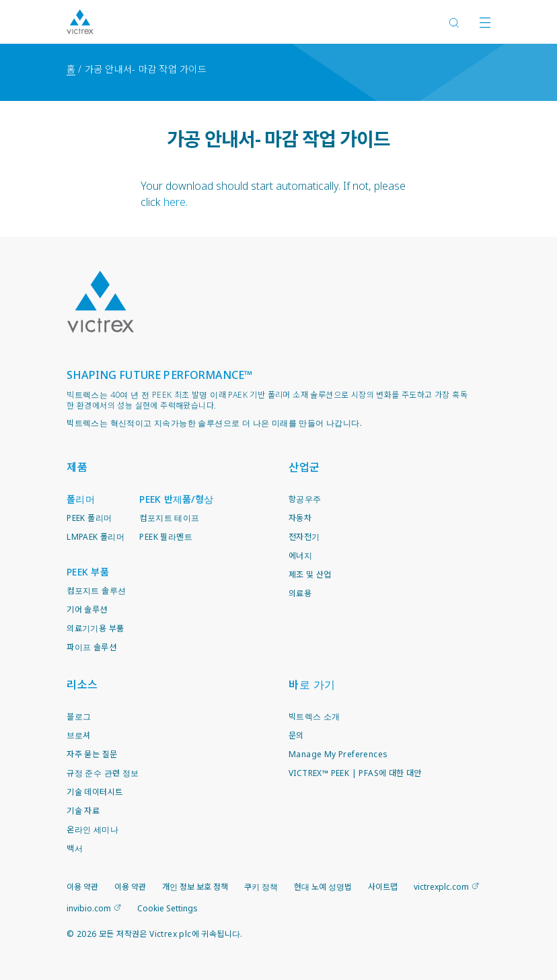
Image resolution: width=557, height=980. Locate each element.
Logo (100, 302)
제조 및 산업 (310, 574)
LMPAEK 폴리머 (96, 537)
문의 (296, 735)
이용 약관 (82, 887)
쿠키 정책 (261, 887)
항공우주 (305, 499)
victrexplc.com (441, 887)
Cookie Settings (168, 909)
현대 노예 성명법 (323, 887)
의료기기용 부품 (95, 628)
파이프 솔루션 (91, 647)
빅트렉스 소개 (314, 716)
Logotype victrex (80, 22)
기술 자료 (83, 811)
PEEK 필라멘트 (166, 537)
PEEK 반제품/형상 (176, 499)
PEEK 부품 (88, 572)
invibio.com (89, 908)
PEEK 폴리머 (89, 518)
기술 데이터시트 (95, 792)
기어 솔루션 (87, 609)
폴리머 (81, 499)
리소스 (82, 685)
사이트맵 (383, 887)
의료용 (300, 593)
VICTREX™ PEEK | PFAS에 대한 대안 (355, 773)
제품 (77, 467)
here (175, 202)
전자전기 (304, 537)
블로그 (79, 716)
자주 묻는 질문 (92, 754)
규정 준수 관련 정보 (103, 773)
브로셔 (78, 735)
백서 (75, 848)
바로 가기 (312, 685)
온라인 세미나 (92, 830)
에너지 (300, 556)
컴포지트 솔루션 (96, 591)
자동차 (300, 518)
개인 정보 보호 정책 (195, 887)
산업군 (304, 467)
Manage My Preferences (338, 754)
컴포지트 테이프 (169, 518)
